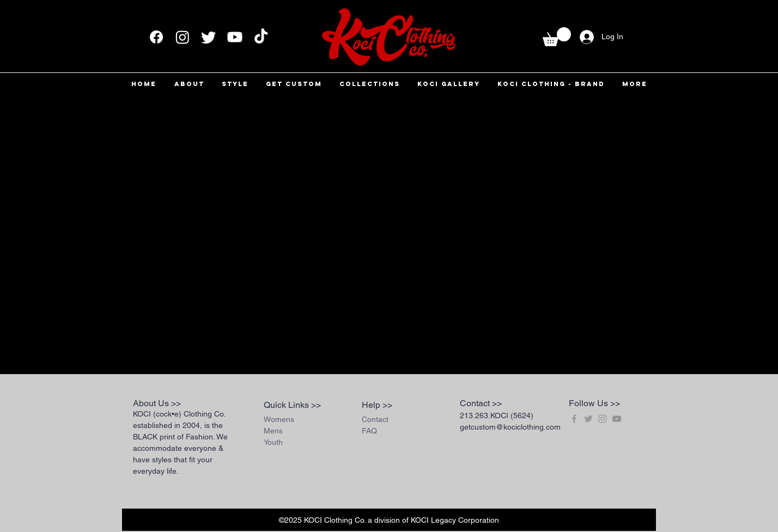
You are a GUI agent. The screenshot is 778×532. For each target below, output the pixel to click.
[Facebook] (156, 37)
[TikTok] (261, 37)
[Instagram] (183, 37)
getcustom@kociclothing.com (510, 427)
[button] (557, 37)
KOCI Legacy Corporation (455, 520)
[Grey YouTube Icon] (617, 419)
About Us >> (157, 403)
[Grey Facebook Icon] (574, 419)
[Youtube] (235, 37)
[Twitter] (209, 37)
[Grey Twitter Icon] (588, 419)
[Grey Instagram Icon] (603, 419)
